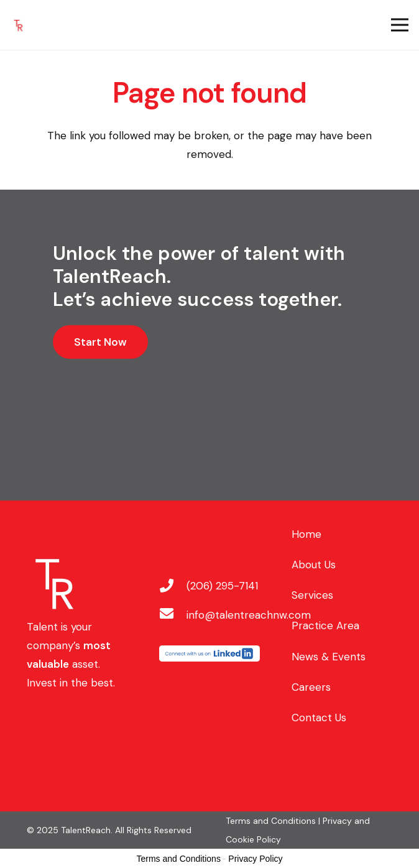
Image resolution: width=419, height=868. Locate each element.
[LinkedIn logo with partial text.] (209, 655)
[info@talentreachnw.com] (173, 615)
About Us (314, 565)
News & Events (329, 657)
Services (312, 595)
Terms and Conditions (179, 859)
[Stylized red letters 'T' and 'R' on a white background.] (18, 25)
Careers (311, 687)
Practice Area (325, 626)
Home (306, 534)
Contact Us (319, 718)
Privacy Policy (255, 859)
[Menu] (399, 25)
